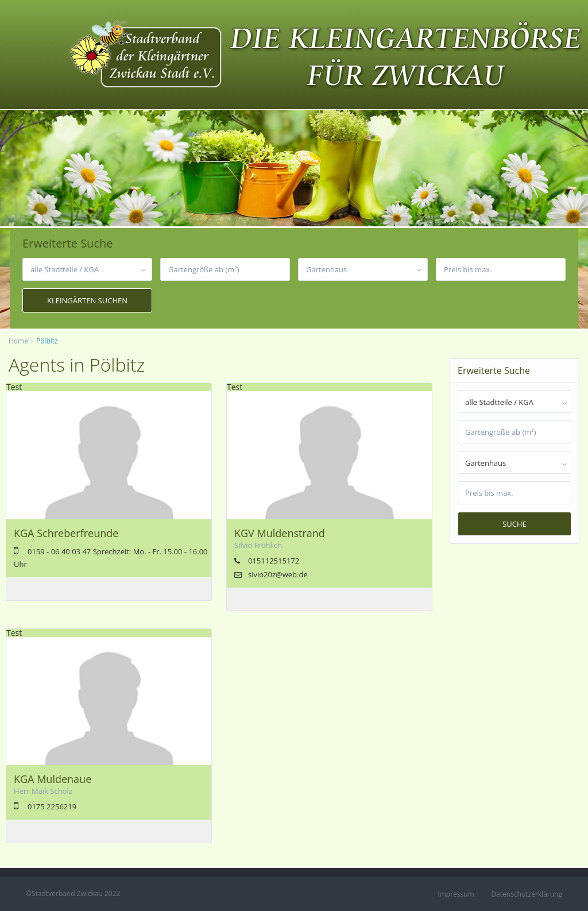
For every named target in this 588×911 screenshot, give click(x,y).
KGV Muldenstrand (280, 533)
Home (18, 341)
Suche (514, 524)
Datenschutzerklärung (527, 894)
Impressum (456, 894)
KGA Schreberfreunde (66, 533)
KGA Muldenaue (53, 779)
